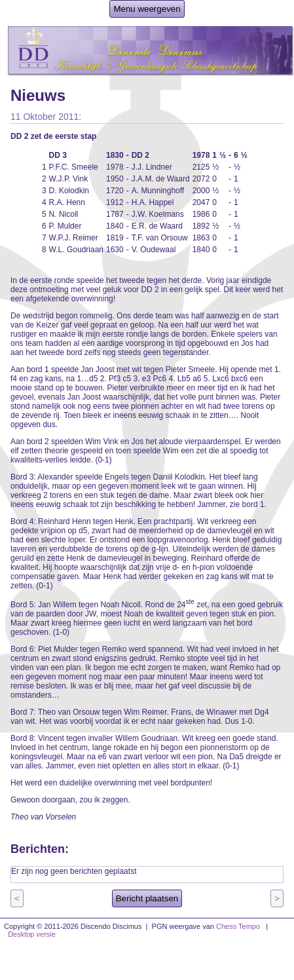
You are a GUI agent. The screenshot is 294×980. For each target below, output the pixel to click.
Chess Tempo (238, 926)
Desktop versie (32, 934)
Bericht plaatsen (147, 898)
